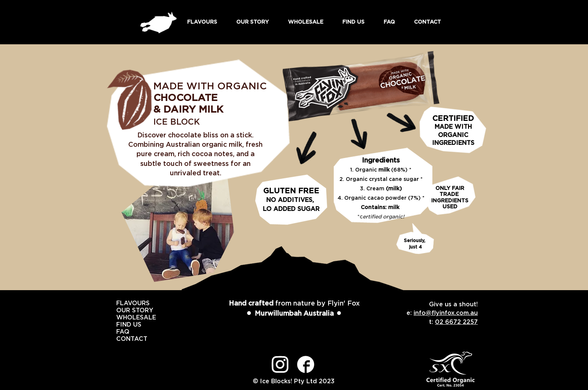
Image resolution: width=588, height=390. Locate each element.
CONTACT (125, 339)
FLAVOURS (125, 303)
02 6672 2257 (456, 322)
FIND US (125, 325)
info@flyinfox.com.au (446, 313)
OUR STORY (125, 310)
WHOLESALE (125, 318)
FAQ (123, 332)
